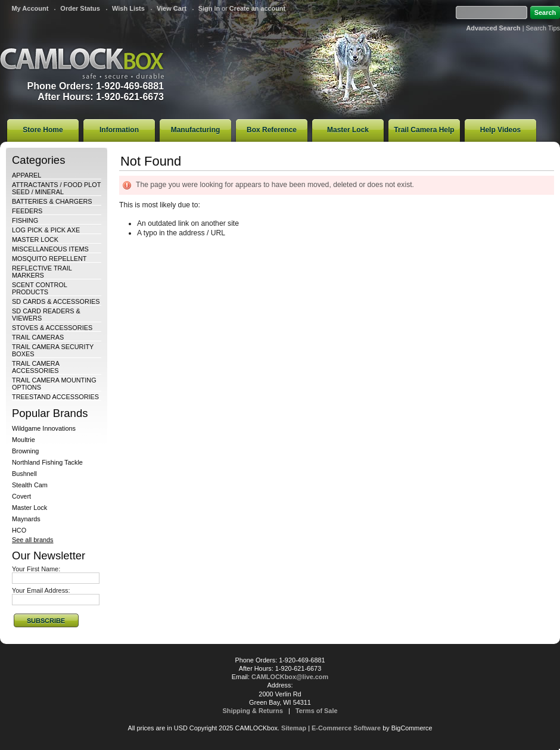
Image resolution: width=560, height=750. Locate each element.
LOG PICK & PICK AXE (46, 230)
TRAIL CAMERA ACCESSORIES (35, 367)
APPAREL (27, 175)
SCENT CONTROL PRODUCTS (39, 288)
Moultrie (24, 440)
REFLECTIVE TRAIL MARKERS (42, 272)
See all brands (33, 540)
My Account (30, 8)
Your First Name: (36, 569)
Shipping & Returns (253, 711)
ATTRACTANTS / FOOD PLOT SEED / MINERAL (56, 188)
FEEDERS (27, 211)
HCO (19, 530)
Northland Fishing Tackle (47, 462)
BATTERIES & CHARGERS (52, 201)
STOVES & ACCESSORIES (52, 328)
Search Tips (543, 28)
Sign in (209, 8)
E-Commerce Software (346, 728)
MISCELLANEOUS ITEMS (50, 249)
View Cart (172, 8)
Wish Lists (128, 8)
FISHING (25, 220)
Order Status (80, 8)
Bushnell (24, 474)
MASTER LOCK (35, 239)
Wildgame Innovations (44, 428)
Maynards (26, 519)
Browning (25, 451)
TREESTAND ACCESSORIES (55, 397)
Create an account (257, 8)
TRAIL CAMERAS (38, 337)
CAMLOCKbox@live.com (290, 677)
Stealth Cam (30, 485)
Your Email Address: (41, 590)
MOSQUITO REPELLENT (49, 259)
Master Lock (29, 508)
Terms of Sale (317, 711)
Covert (21, 496)
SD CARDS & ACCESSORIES (56, 301)
